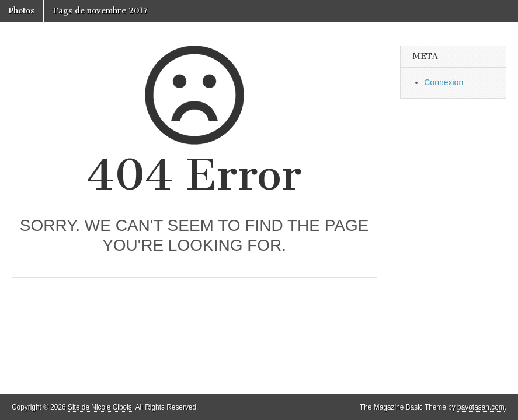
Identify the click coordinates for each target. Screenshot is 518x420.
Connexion (444, 82)
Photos (22, 11)
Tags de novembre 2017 (100, 11)
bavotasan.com (481, 407)
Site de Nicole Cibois (100, 407)
